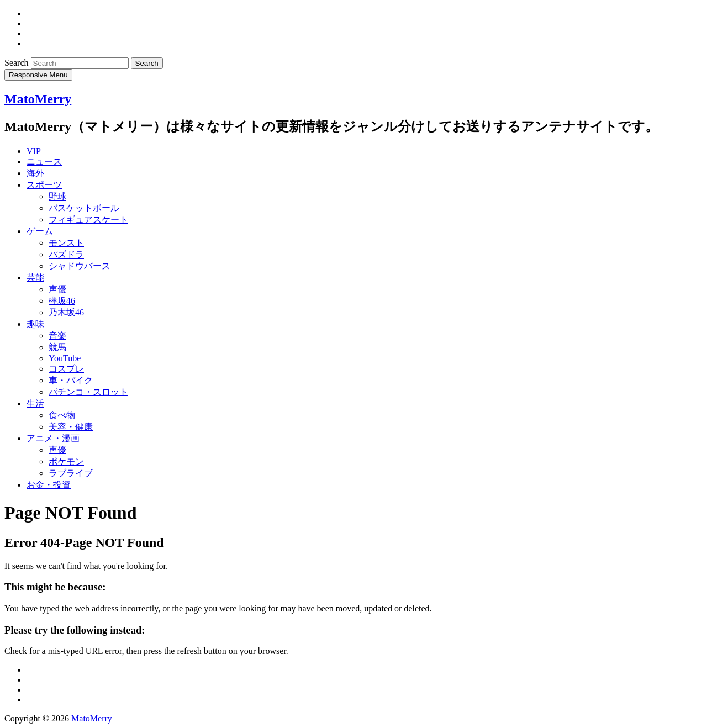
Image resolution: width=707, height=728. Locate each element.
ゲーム (40, 231)
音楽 (57, 336)
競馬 (57, 347)
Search (18, 63)
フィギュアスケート (88, 220)
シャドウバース (80, 266)
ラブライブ (71, 473)
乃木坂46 (66, 312)
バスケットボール (84, 208)
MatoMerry (38, 99)
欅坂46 (62, 301)
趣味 (35, 324)
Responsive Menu (38, 75)
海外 (35, 173)
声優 (57, 289)
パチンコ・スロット (88, 392)
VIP (34, 151)
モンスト (66, 243)
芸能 (35, 278)
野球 (57, 196)
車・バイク (71, 380)
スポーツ (44, 185)
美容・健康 (71, 427)
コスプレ (66, 369)
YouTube (65, 358)
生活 (35, 403)
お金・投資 (49, 485)
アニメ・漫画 (53, 438)
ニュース (44, 162)
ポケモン (66, 461)
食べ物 (62, 415)
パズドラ (66, 254)
